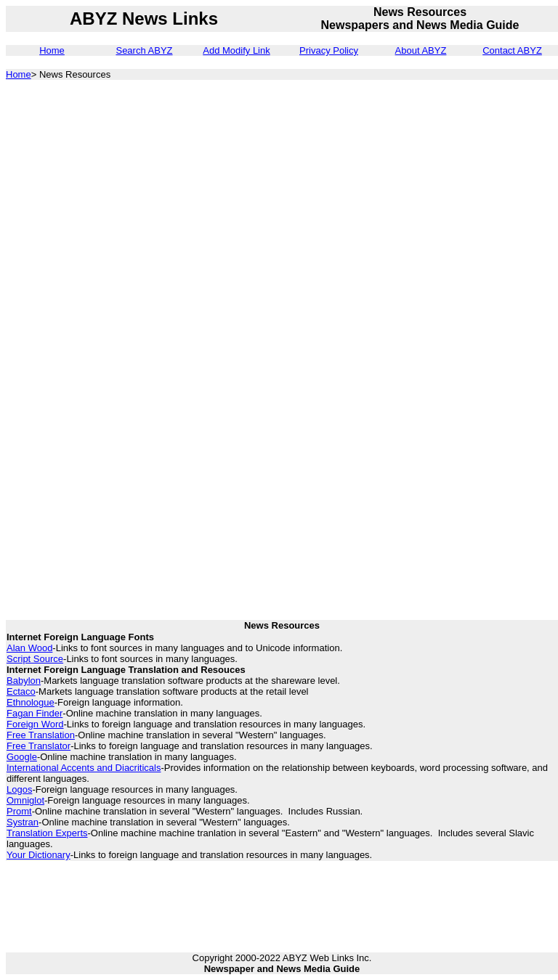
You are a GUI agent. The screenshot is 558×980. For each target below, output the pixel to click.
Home (52, 50)
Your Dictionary (39, 855)
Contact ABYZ (512, 50)
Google (22, 757)
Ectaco (21, 691)
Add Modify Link (236, 50)
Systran (23, 822)
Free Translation (41, 735)
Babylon (24, 681)
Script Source (35, 659)
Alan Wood (29, 648)
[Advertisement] (471, 311)
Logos (19, 789)
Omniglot (25, 800)
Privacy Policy (329, 50)
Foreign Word (35, 724)
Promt (19, 811)
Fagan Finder (35, 713)
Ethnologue (31, 702)
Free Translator (39, 746)
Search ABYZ (144, 50)
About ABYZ (421, 50)
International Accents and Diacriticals (84, 768)
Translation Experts (47, 833)
